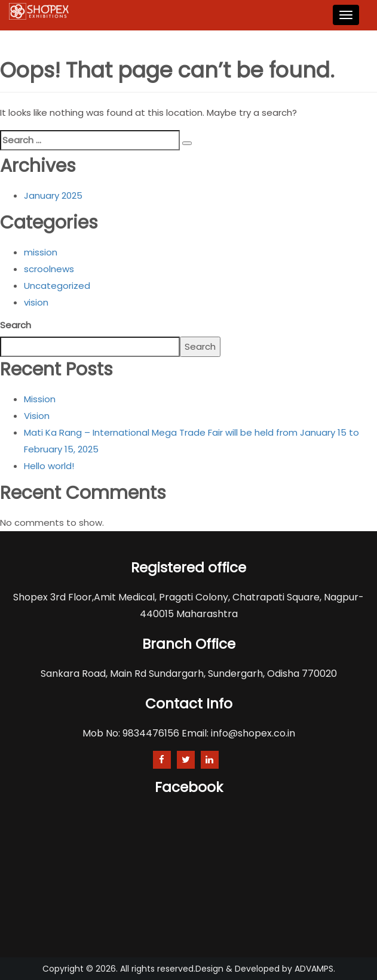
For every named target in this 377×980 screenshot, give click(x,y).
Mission (40, 399)
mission (41, 252)
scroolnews (49, 269)
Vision (37, 416)
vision (36, 302)
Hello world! (49, 466)
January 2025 (53, 195)
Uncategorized (57, 286)
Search (16, 325)
